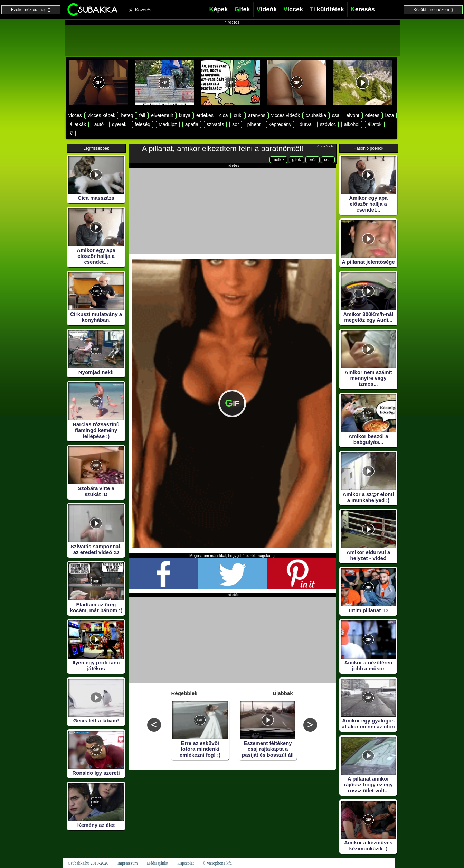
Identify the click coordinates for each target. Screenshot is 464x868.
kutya (185, 115)
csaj (336, 115)
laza (390, 115)
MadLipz (168, 124)
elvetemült (162, 115)
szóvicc (328, 124)
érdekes (205, 115)
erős (313, 160)
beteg (127, 115)
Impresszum (128, 863)
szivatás (215, 124)
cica (224, 115)
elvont (353, 115)
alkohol (352, 124)
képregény (280, 124)
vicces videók (286, 115)
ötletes (372, 115)
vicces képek (102, 115)
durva (306, 124)
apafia (192, 124)
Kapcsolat (186, 863)
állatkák (78, 124)
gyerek (119, 124)
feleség (143, 124)
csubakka (316, 115)
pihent (254, 124)
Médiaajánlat (157, 863)
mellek (279, 160)
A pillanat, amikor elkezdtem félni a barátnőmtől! (223, 148)
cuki (238, 115)
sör (235, 124)
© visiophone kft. (217, 863)
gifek (296, 160)
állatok (375, 124)
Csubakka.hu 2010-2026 (88, 863)
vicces (75, 115)
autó (99, 124)
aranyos (257, 115)
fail (142, 115)
